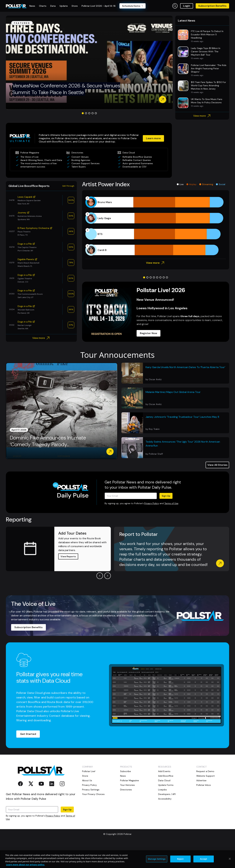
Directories (126, 815)
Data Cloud (164, 806)
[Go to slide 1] (83, 138)
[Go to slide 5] (96, 138)
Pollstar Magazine (129, 806)
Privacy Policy (152, 529)
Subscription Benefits (212, 6)
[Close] (230, 859)
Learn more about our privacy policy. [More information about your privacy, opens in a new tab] (25, 865)
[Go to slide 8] (167, 303)
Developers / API (167, 819)
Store (85, 801)
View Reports (68, 582)
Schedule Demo (133, 6)
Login (187, 6)
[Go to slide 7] (164, 303)
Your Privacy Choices (93, 819)
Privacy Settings (91, 815)
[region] (117, 859)
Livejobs (162, 815)
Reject (180, 859)
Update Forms (166, 810)
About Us (87, 806)
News (123, 801)
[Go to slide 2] (86, 138)
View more (202, 141)
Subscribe (125, 796)
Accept (204, 859)
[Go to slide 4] (93, 138)
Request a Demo (205, 796)
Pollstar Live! (89, 796)
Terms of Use (171, 529)
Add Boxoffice (166, 801)
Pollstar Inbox (204, 810)
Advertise (201, 806)
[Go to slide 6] (160, 303)
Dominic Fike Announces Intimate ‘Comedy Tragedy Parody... (48, 466)
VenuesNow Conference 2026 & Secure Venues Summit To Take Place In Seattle (66, 114)
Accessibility (165, 824)
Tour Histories (127, 810)
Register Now (149, 358)
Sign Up (166, 521)
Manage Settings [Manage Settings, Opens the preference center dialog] (157, 859)
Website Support (206, 801)
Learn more (153, 163)
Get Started (28, 759)
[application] (156, 251)
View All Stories (217, 490)
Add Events (164, 796)
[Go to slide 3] (89, 138)
